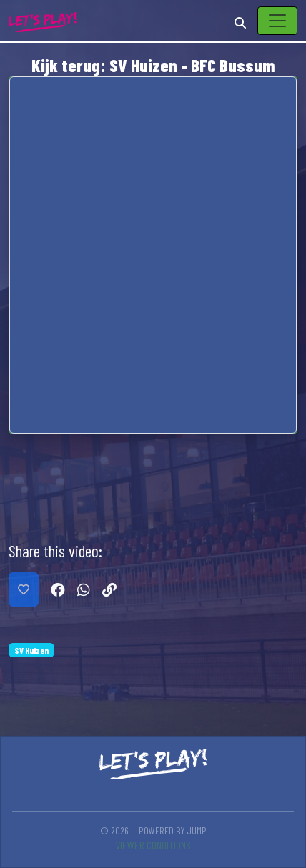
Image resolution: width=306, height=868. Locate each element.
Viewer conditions (153, 845)
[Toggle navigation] (277, 21)
